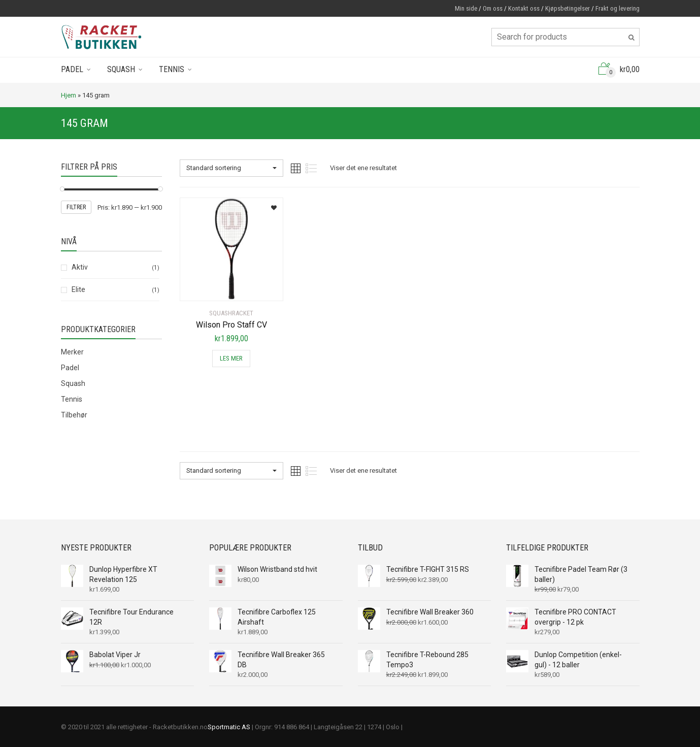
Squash (121, 69)
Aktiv (80, 267)
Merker (72, 352)
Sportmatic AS (229, 727)
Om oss (493, 8)
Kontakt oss (524, 8)
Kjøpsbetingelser (568, 8)
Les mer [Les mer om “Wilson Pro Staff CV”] (231, 358)
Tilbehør (74, 415)
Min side (466, 8)
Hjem (69, 95)
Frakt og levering (618, 8)
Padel (72, 69)
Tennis (172, 69)
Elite (78, 289)
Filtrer (76, 207)
